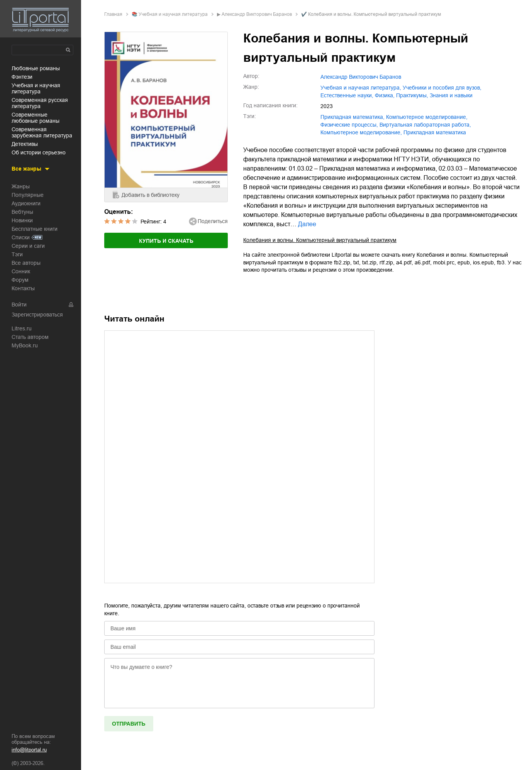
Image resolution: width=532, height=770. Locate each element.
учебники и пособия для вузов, (442, 88)
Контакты (23, 288)
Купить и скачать (166, 241)
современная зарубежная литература (42, 132)
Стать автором (30, 337)
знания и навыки (451, 95)
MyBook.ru (25, 345)
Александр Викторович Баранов (257, 14)
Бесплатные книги (35, 229)
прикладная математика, (352, 117)
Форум (20, 280)
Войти (19, 305)
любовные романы (36, 68)
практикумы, (412, 95)
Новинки (22, 220)
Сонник (21, 271)
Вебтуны (22, 212)
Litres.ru (22, 328)
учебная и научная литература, (361, 88)
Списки (21, 237)
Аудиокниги (26, 203)
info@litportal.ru (29, 750)
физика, (385, 95)
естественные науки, (347, 95)
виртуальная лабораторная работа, (425, 125)
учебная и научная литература (36, 88)
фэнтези (22, 77)
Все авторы (26, 263)
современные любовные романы (36, 118)
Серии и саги (28, 246)
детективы (25, 144)
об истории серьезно (39, 152)
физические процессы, (349, 125)
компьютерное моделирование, (427, 117)
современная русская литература (40, 103)
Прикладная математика (435, 132)
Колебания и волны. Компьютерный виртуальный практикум (320, 240)
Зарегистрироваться (37, 315)
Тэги (17, 254)
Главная (113, 14)
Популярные (28, 195)
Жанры (21, 186)
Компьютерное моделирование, (361, 132)
